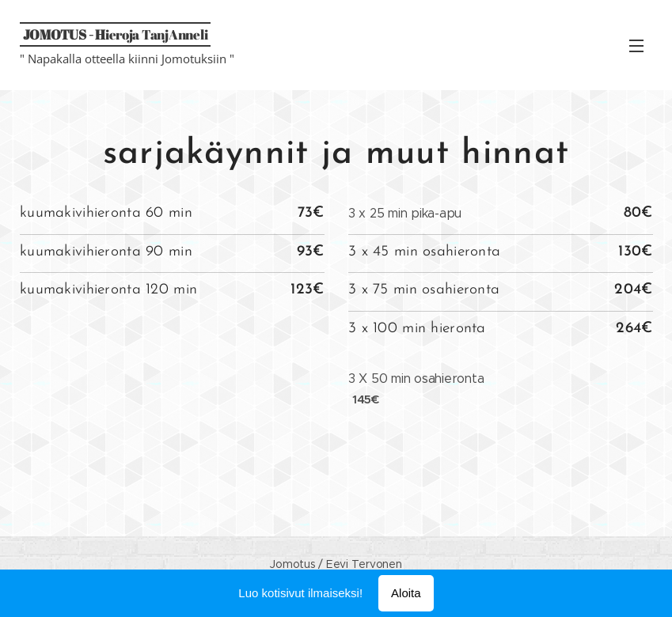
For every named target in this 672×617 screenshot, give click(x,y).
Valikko (636, 46)
